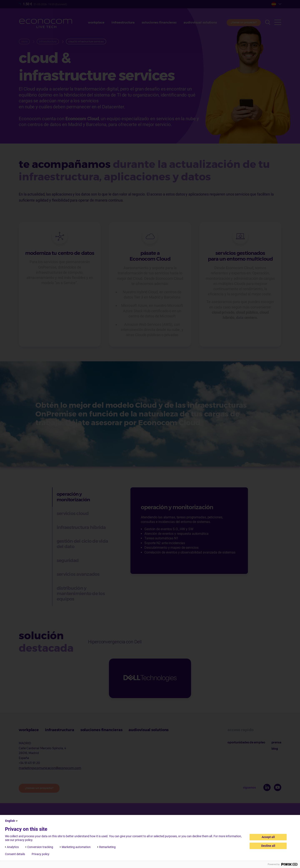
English (12, 821)
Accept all (268, 837)
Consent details (15, 854)
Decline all (268, 846)
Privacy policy (41, 854)
